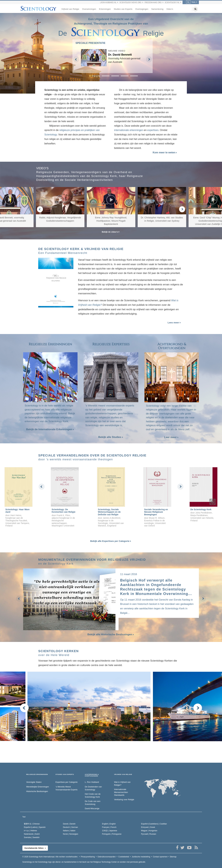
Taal (24, 817)
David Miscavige (92, 808)
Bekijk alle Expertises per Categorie (111, 541)
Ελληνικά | (148, 827)
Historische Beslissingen (37, 791)
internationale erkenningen (129, 130)
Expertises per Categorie (67, 782)
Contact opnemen (160, 857)
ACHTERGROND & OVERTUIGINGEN (92, 775)
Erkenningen (105, 9)
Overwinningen (89, 9)
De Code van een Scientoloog (93, 803)
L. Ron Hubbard (92, 782)
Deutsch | (70, 827)
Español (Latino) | (35, 827)
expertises (153, 130)
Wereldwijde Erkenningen (38, 787)
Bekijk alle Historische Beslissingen (111, 634)
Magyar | (149, 831)
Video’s (170, 9)
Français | (109, 827)
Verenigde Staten (34, 782)
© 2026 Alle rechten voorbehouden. (50, 857)
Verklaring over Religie (124, 800)
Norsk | (71, 834)
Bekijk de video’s (111, 232)
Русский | (149, 834)
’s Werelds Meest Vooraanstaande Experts (66, 788)
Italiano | (69, 831)
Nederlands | (32, 834)
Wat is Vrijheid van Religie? (122, 784)
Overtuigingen (142, 9)
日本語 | (110, 831)
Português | (112, 834)
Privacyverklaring (88, 857)
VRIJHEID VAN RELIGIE (123, 774)
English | (109, 824)
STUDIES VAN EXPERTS (65, 774)
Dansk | (69, 824)
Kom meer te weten (165, 152)
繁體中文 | (32, 824)
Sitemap (173, 857)
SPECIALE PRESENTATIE (90, 43)
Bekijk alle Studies (111, 437)
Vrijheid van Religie (70, 9)
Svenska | (32, 837)
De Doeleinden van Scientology (93, 788)
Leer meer (171, 437)
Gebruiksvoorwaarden (107, 857)
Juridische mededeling (141, 857)
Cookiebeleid (124, 857)
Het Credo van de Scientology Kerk (93, 795)
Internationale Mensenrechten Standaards (121, 792)
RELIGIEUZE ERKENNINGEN (37, 774)
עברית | (30, 831)
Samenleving (157, 9)
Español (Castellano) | (154, 824)
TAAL (191, 2)
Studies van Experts (123, 9)
